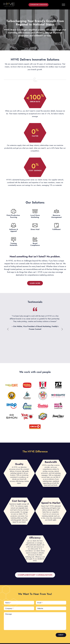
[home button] (9, 4)
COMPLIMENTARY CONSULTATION (38, 5)
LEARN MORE (35, 283)
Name (8, 603)
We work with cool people (35, 372)
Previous (8, 329)
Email (40, 603)
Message (8, 614)
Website (40, 608)
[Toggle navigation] (63, 4)
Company (9, 608)
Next (62, 329)
